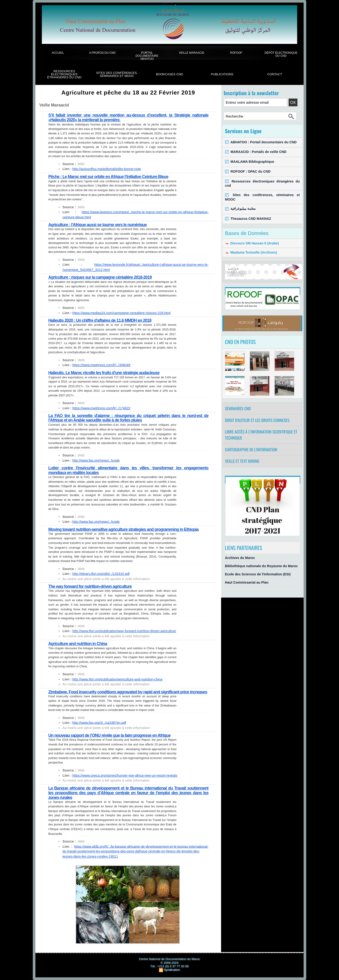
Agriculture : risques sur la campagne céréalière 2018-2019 (100, 277)
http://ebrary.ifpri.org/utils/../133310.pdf (101, 574)
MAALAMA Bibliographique (252, 162)
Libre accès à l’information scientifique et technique (261, 435)
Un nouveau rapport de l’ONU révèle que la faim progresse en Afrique (109, 735)
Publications (222, 74)
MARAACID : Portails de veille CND (258, 152)
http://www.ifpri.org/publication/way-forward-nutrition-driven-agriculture (124, 631)
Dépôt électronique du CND (281, 54)
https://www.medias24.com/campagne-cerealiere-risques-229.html (122, 313)
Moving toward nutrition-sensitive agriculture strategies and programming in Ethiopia (123, 529)
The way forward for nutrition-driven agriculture (90, 587)
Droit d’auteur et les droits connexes (257, 420)
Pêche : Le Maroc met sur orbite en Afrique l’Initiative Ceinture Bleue (108, 177)
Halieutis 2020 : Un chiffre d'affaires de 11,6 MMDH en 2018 (100, 321)
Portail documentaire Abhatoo (147, 56)
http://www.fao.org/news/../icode (96, 460)
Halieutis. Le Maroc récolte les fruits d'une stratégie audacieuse (104, 373)
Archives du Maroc (240, 558)
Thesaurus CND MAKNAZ (251, 218)
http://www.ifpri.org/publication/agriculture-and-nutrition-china (117, 679)
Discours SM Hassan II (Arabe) (252, 243)
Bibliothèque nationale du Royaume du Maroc (262, 566)
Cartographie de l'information (251, 449)
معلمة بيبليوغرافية (243, 209)
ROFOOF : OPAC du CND (250, 172)
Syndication (172, 970)
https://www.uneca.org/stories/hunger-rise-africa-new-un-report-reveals (125, 775)
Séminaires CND (238, 408)
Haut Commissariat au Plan (247, 583)
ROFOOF (236, 53)
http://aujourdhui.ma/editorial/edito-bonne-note (107, 169)
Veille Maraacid (192, 53)
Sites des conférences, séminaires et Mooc (117, 74)
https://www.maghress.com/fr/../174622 (101, 408)
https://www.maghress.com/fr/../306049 (101, 365)
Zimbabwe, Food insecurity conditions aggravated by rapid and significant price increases (128, 692)
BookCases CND (169, 74)
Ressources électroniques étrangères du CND (64, 74)
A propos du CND (102, 53)
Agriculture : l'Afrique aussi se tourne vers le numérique (98, 225)
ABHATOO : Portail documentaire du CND (264, 142)
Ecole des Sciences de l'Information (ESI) (258, 574)
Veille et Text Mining (242, 461)
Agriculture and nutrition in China (78, 644)
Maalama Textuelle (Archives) (251, 253)
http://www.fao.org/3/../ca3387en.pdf (99, 723)
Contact (275, 74)
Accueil (58, 53)
